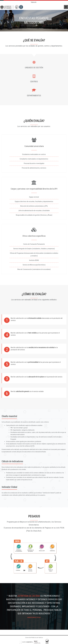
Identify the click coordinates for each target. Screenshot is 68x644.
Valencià (34, 2)
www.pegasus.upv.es (34, 617)
